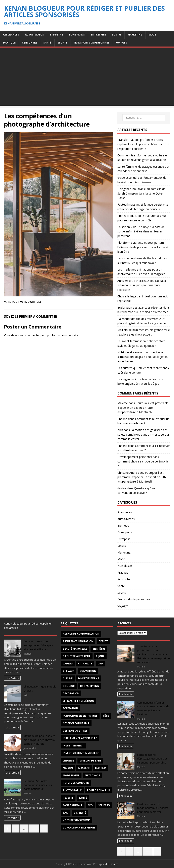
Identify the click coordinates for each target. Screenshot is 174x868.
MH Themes (111, 864)
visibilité (80, 813)
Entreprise (98, 35)
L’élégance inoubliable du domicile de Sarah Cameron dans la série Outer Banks (141, 193)
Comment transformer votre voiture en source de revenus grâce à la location (153, 708)
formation (70, 708)
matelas (101, 768)
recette (68, 798)
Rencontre (30, 43)
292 (34, 828)
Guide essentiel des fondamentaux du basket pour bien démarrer (153, 808)
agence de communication (81, 634)
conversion (88, 671)
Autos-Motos (34, 35)
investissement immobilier (81, 753)
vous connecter (30, 335)
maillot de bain (90, 761)
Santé (47, 43)
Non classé (125, 566)
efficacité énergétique (79, 701)
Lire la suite (126, 694)
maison (68, 768)
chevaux (69, 671)
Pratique (9, 43)
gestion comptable (76, 723)
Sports (62, 43)
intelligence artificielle (80, 738)
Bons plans (77, 35)
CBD (100, 664)
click (120, 430)
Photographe (72, 790)
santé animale (73, 805)
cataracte (85, 664)
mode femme (71, 775)
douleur (69, 686)
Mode (152, 35)
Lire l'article (12, 678)
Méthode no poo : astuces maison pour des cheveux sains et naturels (40, 740)
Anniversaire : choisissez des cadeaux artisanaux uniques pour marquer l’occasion (142, 285)
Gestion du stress (75, 731)
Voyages (121, 43)
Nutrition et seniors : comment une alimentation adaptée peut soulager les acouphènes (143, 357)
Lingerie (68, 761)
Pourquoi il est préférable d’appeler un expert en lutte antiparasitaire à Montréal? (143, 408)
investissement (73, 746)
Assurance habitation (78, 641)
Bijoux (100, 656)
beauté (103, 641)
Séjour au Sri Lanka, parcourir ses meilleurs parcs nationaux (38, 785)
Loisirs (117, 35)
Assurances (11, 35)
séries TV (104, 805)
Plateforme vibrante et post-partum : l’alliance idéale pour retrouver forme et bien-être (143, 247)
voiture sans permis (77, 820)
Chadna (122, 419)
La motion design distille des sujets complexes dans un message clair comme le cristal (144, 434)
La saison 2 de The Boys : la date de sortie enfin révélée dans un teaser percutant (141, 231)
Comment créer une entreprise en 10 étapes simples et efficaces (38, 645)
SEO (90, 805)
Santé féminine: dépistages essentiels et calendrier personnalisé (152, 759)
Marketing (135, 35)
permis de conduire (76, 783)
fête (106, 716)
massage (84, 768)
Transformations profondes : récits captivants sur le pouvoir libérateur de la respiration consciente (143, 144)
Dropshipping (90, 686)
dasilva (122, 488)
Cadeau (68, 664)
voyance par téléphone (79, 828)
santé (83, 798)
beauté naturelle (75, 649)
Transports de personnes (91, 43)
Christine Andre (127, 473)
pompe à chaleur (99, 790)
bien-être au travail (77, 656)
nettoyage (92, 775)
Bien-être (56, 35)
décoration (71, 693)
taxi (66, 813)
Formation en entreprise (80, 716)
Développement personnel (135, 457)
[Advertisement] (87, 78)
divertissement (89, 678)
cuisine (68, 678)
